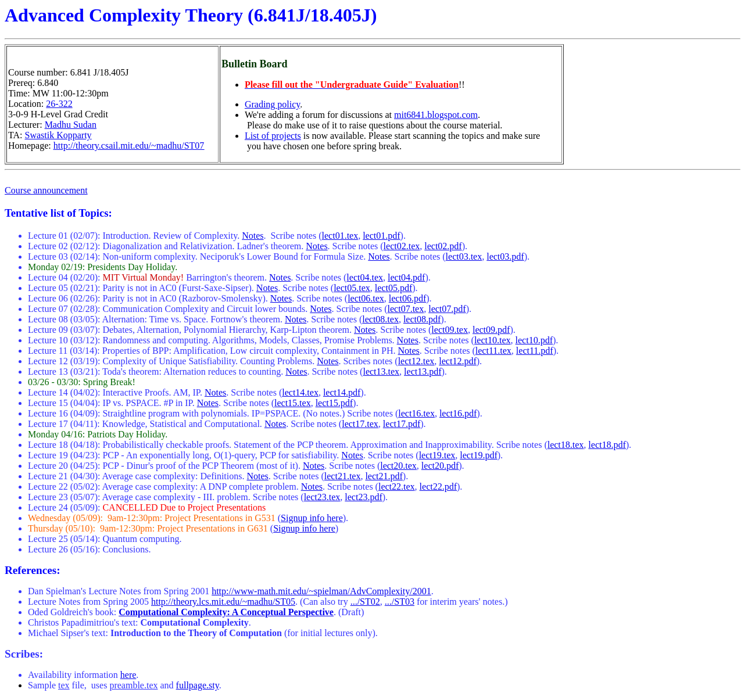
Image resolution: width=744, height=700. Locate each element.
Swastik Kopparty (58, 135)
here (128, 675)
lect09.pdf (491, 330)
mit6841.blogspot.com (436, 115)
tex (64, 685)
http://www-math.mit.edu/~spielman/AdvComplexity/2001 (321, 591)
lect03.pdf (505, 256)
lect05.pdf (394, 288)
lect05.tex (352, 288)
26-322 (59, 104)
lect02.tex (402, 246)
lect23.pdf (363, 497)
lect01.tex (340, 236)
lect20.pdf (440, 466)
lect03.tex (464, 256)
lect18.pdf (607, 445)
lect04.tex (365, 277)
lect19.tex (437, 455)
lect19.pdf (478, 455)
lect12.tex (416, 361)
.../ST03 (400, 602)
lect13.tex (381, 371)
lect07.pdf (447, 309)
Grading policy (272, 104)
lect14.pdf (342, 392)
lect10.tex (493, 340)
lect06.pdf (407, 298)
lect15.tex (293, 403)
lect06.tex (366, 298)
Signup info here (312, 518)
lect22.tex (397, 487)
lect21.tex (343, 476)
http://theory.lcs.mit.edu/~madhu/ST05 (223, 602)
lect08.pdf (422, 319)
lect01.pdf (381, 236)
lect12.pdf (457, 361)
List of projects (273, 136)
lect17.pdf (402, 424)
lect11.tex (493, 351)
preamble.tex (133, 685)
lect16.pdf (458, 413)
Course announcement (46, 190)
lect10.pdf (534, 340)
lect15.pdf (334, 403)
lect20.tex (398, 466)
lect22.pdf (438, 487)
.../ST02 (365, 602)
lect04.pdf (406, 277)
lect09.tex (450, 330)
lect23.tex (322, 497)
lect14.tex (300, 392)
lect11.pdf (535, 351)
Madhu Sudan (71, 125)
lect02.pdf (443, 246)
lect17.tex (360, 424)
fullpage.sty (198, 685)
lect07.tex (406, 309)
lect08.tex (380, 319)
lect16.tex (416, 413)
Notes (253, 236)
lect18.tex (566, 445)
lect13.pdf (423, 371)
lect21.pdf (384, 476)
